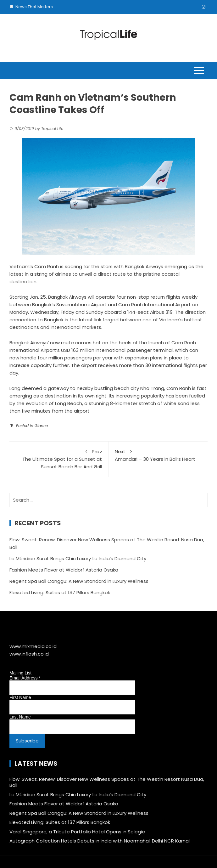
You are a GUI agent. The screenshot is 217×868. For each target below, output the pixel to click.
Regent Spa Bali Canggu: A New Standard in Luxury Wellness (79, 581)
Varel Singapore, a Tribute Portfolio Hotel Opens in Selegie (77, 832)
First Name (20, 697)
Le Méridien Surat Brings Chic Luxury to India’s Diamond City (78, 558)
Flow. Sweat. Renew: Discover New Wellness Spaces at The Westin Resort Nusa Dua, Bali (107, 782)
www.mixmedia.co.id (33, 646)
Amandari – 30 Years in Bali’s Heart (158, 455)
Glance (41, 426)
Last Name (20, 717)
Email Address (25, 678)
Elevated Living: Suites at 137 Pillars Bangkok (60, 592)
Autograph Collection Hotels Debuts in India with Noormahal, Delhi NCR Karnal (100, 841)
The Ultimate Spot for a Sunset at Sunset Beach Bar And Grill (59, 459)
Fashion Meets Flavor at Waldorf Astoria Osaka (64, 570)
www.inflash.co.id (29, 654)
